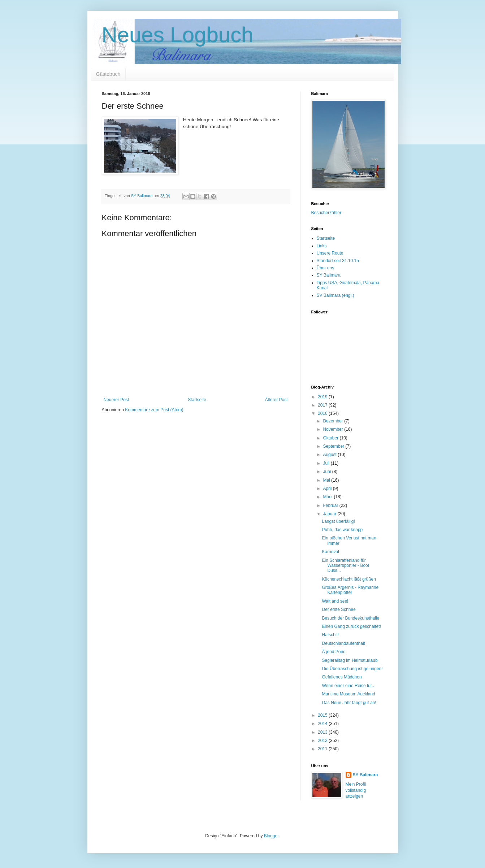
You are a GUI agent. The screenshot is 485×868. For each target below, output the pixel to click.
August (330, 455)
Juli (327, 463)
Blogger (271, 836)
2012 (323, 741)
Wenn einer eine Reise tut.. (348, 686)
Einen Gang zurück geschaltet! (351, 626)
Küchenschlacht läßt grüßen (349, 579)
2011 (323, 749)
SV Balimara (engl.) (335, 295)
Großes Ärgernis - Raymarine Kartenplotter (350, 590)
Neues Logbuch (178, 35)
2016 (323, 413)
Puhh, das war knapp (342, 530)
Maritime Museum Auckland (348, 694)
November (334, 429)
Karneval (330, 552)
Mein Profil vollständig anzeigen (356, 790)
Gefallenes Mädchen (342, 677)
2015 (323, 715)
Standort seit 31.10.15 (338, 261)
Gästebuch (108, 74)
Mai (327, 480)
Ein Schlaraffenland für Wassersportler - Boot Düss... (345, 566)
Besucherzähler (326, 213)
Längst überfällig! (338, 521)
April (328, 489)
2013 (323, 732)
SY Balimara (329, 275)
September (334, 446)
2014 (323, 724)
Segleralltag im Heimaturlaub (350, 660)
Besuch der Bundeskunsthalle (350, 618)
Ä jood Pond (334, 652)
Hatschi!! (330, 635)
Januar (330, 514)
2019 (323, 397)
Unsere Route (330, 253)
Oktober (331, 438)
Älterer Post (276, 400)
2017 (323, 405)
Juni (327, 472)
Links (322, 246)
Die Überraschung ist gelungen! (352, 669)
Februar (331, 505)
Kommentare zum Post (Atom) (154, 410)
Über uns (326, 268)
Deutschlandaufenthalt (343, 643)
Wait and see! (335, 601)
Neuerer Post (116, 400)
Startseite (197, 400)
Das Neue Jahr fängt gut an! (349, 703)
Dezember (334, 421)
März (328, 497)
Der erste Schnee (339, 609)
